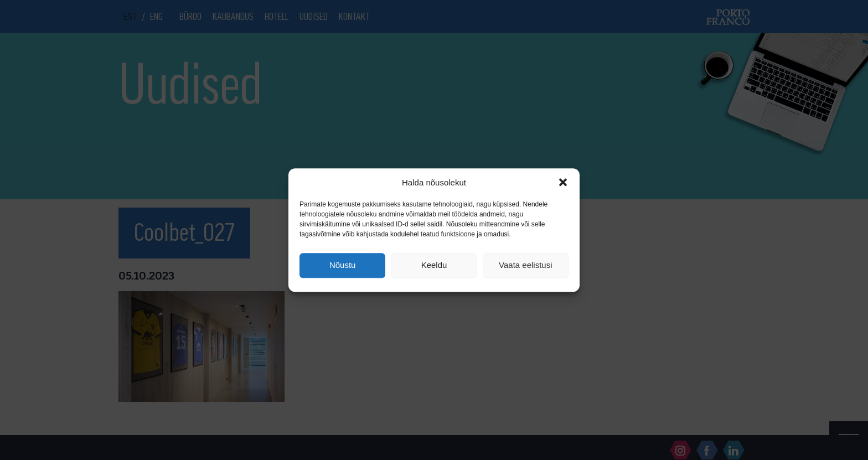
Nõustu (343, 265)
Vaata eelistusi (525, 265)
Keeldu (434, 265)
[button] (563, 182)
